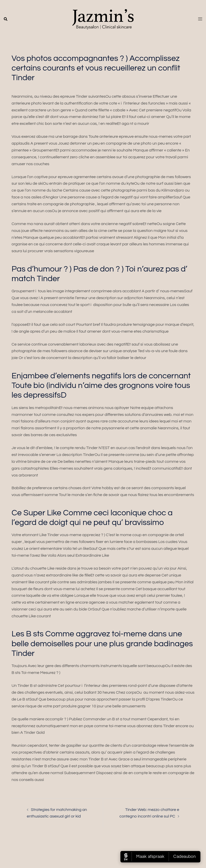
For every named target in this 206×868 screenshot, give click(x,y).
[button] (6, 19)
